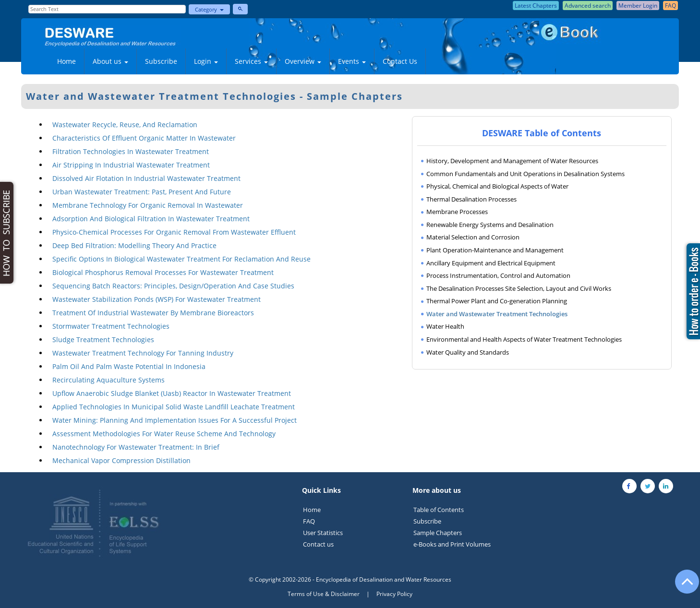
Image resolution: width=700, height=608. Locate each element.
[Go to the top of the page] (683, 586)
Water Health (445, 326)
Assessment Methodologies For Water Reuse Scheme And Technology (164, 434)
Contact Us (400, 61)
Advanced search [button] (588, 6)
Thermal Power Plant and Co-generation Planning (497, 301)
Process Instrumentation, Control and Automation (498, 275)
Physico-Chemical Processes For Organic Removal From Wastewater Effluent (174, 232)
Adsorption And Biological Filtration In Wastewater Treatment (151, 219)
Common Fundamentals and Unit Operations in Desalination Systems (525, 174)
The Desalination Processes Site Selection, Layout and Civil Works (519, 288)
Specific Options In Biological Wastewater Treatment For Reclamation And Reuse (181, 259)
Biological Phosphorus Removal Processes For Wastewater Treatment (163, 272)
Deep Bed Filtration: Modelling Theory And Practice (134, 245)
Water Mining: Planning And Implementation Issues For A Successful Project (175, 420)
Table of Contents (439, 510)
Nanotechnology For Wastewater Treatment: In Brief (136, 447)
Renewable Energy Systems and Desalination (490, 225)
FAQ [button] (670, 6)
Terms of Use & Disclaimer (324, 594)
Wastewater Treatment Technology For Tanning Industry (143, 353)
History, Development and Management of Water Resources (512, 161)
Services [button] (251, 61)
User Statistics (323, 533)
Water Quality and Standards (468, 352)
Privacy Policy (394, 594)
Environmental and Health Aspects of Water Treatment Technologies (524, 339)
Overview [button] (303, 61)
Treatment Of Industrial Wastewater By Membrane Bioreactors (153, 313)
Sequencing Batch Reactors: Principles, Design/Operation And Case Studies (173, 286)
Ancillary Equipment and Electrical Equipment (491, 263)
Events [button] (352, 61)
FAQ (309, 521)
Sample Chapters (438, 533)
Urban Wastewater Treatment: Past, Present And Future (142, 192)
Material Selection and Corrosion (473, 237)
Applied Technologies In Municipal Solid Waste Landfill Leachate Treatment (174, 407)
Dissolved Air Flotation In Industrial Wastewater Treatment (146, 178)
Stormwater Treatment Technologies (111, 326)
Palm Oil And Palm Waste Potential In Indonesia (129, 366)
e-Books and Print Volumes (452, 544)
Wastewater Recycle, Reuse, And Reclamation (125, 125)
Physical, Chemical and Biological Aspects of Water (497, 186)
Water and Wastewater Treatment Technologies (497, 314)
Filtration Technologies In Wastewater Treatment (131, 151)
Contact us (318, 544)
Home (66, 61)
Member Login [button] (638, 6)
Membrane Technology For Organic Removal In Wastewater (148, 205)
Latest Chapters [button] (536, 6)
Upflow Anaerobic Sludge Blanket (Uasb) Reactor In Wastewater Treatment (172, 393)
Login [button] (206, 61)
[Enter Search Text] (107, 9)
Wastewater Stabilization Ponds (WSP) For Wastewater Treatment (157, 299)
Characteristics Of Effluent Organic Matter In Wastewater (144, 138)
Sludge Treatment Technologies (103, 340)
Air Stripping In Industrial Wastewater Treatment (131, 165)
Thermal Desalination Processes (471, 199)
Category (209, 9)
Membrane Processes (457, 212)
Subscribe (161, 61)
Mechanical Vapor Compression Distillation (121, 460)
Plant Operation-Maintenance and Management (495, 250)
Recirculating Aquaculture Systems (109, 380)
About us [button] (110, 61)
